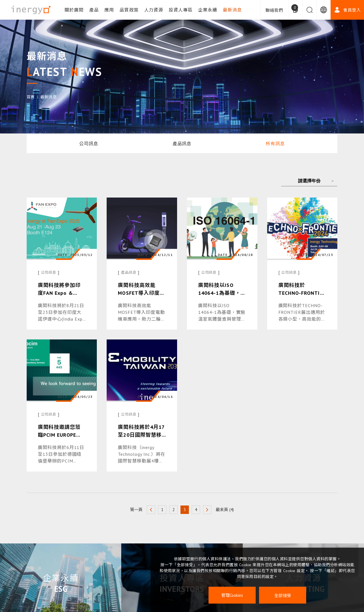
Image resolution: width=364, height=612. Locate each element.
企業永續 (208, 10)
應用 (109, 10)
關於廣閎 (74, 10)
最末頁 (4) (225, 510)
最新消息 (232, 10)
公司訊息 (89, 144)
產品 (94, 10)
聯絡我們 (274, 10)
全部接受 (283, 595)
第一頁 (136, 510)
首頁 (31, 97)
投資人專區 (181, 10)
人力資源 (154, 10)
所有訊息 (275, 144)
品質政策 (129, 10)
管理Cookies (232, 595)
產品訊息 (182, 144)
